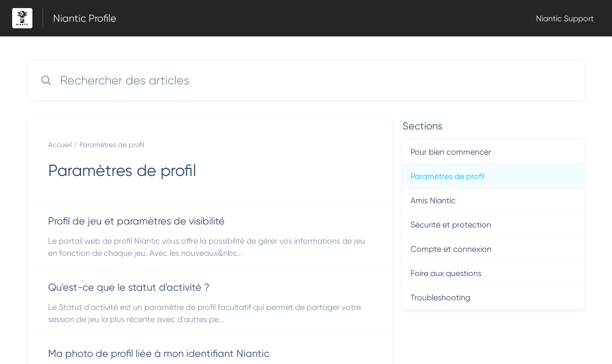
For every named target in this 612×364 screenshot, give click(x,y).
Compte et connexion (451, 249)
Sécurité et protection (451, 225)
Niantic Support (565, 18)
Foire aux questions (446, 273)
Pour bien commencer (451, 152)
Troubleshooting (440, 298)
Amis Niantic (433, 200)
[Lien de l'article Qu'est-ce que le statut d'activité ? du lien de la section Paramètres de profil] (210, 303)
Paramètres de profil (112, 145)
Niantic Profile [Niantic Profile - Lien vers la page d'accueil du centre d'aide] (85, 18)
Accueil (60, 145)
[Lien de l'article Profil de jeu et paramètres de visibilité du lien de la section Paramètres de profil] (210, 237)
